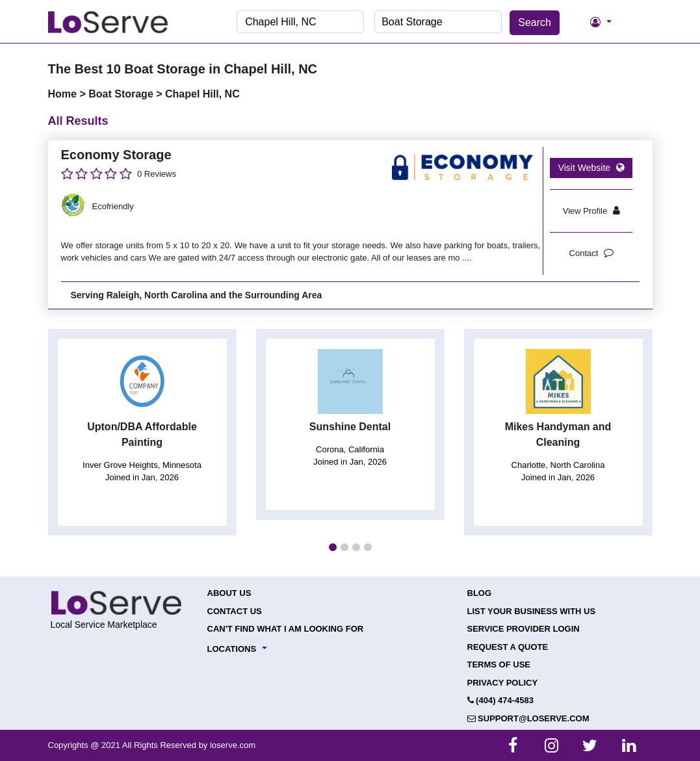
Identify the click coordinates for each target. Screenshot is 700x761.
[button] (333, 547)
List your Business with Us (532, 611)
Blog (480, 593)
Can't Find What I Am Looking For (286, 629)
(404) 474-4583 (501, 700)
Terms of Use (499, 664)
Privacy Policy (503, 683)
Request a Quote (508, 647)
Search (535, 22)
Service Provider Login (524, 629)
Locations (232, 649)
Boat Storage (122, 94)
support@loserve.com (528, 718)
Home (64, 94)
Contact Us (235, 611)
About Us (229, 593)
